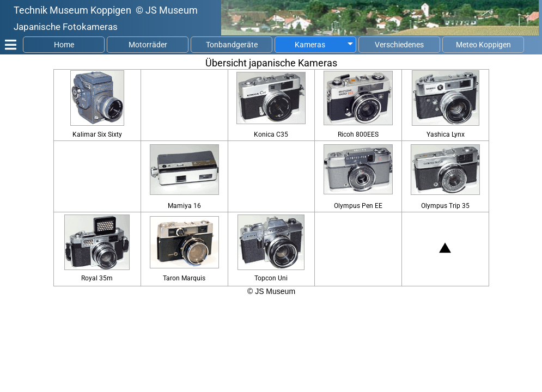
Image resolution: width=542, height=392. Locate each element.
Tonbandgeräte (232, 45)
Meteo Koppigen (483, 45)
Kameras (310, 45)
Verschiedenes (399, 45)
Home (64, 45)
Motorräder (148, 45)
